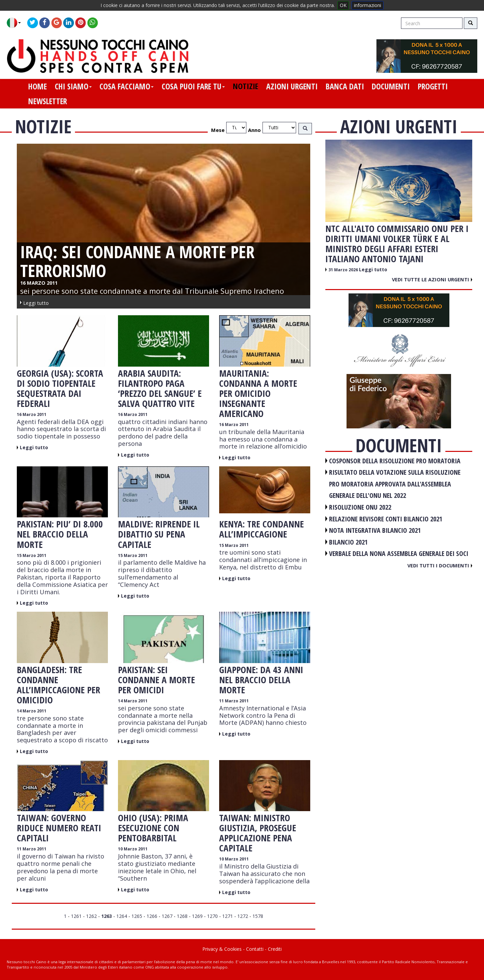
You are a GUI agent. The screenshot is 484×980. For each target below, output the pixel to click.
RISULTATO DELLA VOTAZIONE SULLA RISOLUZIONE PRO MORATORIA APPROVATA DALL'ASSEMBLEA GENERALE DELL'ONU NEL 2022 (395, 484)
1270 (212, 916)
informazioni (368, 5)
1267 (167, 916)
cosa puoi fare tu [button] (193, 86)
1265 (137, 916)
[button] (16, 23)
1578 (258, 916)
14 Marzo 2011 (32, 711)
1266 (152, 916)
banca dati (345, 86)
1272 (243, 916)
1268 (182, 916)
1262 (91, 916)
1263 (107, 916)
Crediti (275, 949)
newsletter (48, 101)
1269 (197, 916)
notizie (246, 86)
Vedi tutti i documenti (440, 565)
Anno (254, 130)
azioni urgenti (292, 86)
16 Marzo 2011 (32, 414)
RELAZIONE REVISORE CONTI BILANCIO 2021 (386, 519)
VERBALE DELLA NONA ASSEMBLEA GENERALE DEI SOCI (399, 553)
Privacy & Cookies (222, 949)
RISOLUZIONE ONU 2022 (360, 507)
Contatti (255, 949)
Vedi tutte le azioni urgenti (432, 279)
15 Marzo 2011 (32, 555)
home (37, 86)
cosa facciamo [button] (127, 86)
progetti (433, 86)
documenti (391, 86)
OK (343, 5)
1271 (228, 916)
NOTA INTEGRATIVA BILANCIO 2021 (375, 530)
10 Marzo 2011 (133, 849)
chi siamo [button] (73, 86)
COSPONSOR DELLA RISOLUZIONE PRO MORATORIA (395, 461)
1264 (122, 916)
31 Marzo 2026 (344, 270)
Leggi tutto (34, 447)
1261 (76, 916)
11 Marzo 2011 (234, 701)
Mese (218, 130)
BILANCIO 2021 (348, 542)
